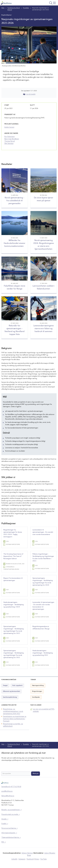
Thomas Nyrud (10, 141)
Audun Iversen (9, 127)
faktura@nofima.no (8, 796)
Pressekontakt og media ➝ (11, 815)
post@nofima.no (7, 791)
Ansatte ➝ (5, 819)
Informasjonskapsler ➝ (9, 833)
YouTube (44, 859)
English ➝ (5, 824)
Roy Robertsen (10, 137)
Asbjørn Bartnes (27, 853)
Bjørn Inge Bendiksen (12, 139)
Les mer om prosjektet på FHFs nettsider (44, 710)
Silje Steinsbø (9, 144)
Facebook (30, 859)
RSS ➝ (4, 842)
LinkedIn (14, 859)
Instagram (22, 859)
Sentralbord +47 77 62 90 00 (11, 787)
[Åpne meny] (47, 3)
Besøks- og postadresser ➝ (11, 810)
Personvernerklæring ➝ (9, 828)
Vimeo (37, 859)
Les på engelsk (29, 94)
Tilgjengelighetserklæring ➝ (11, 838)
